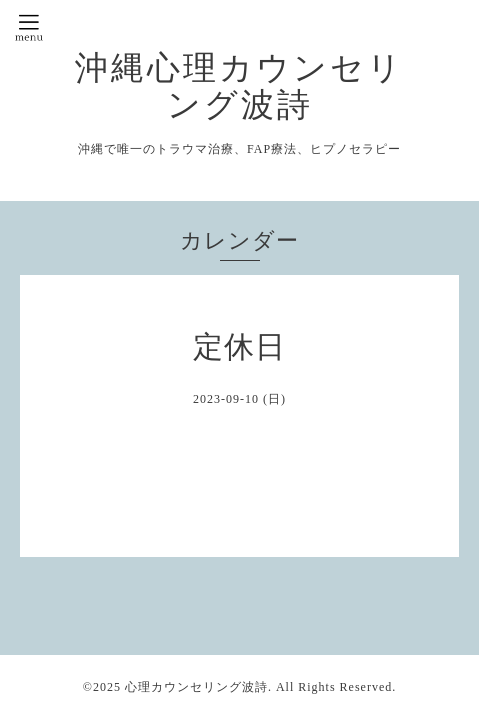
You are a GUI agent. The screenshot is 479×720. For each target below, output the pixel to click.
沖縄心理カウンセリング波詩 (239, 86)
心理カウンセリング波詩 (196, 687)
